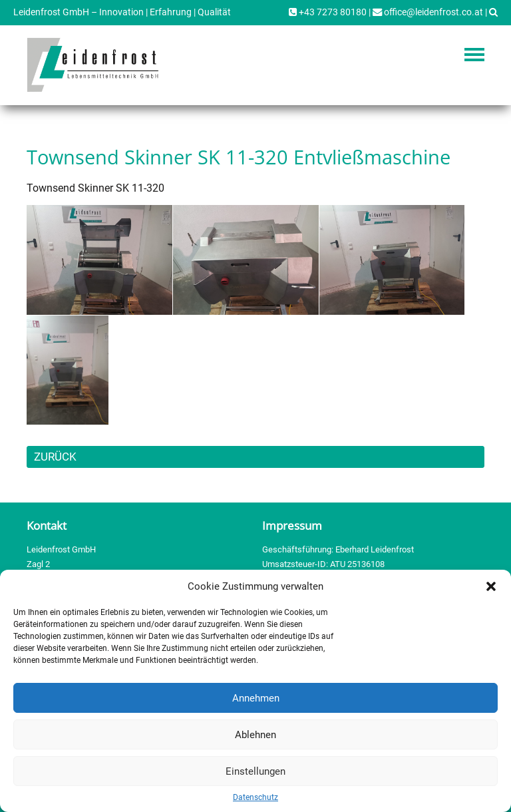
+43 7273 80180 (328, 12)
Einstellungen (255, 771)
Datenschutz (255, 797)
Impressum (292, 525)
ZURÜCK (55, 457)
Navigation (474, 55)
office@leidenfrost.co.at (428, 12)
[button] (491, 586)
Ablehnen (255, 735)
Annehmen (256, 698)
